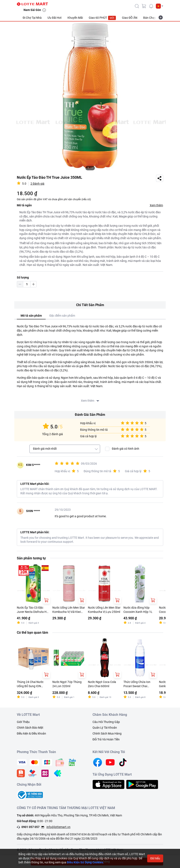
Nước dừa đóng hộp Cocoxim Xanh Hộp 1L (138, 610)
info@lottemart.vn (58, 827)
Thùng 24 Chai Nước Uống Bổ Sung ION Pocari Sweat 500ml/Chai (30, 684)
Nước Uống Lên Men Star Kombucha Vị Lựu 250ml (104, 610)
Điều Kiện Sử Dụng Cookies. (85, 862)
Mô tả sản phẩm (31, 316)
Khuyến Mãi (75, 18)
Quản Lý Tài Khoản (105, 728)
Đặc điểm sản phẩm (62, 316)
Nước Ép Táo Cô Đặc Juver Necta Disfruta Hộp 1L (33, 610)
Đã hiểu (155, 858)
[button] (159, 6)
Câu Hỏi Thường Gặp (106, 722)
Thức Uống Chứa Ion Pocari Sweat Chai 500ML (137, 684)
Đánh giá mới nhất (45, 449)
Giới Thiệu (23, 722)
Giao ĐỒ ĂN (130, 18)
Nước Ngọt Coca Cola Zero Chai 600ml (102, 684)
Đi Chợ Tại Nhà (32, 18)
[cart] (144, 6)
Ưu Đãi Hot (55, 18)
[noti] (151, 6)
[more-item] (161, 17)
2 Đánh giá (37, 184)
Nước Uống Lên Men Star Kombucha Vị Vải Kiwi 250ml (69, 610)
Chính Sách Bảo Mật (30, 728)
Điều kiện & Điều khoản (31, 733)
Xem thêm (156, 205)
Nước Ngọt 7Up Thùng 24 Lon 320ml (67, 684)
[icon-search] (137, 6)
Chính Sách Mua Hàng (107, 733)
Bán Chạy (150, 18)
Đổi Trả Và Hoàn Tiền (106, 739)
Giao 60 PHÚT (102, 18)
